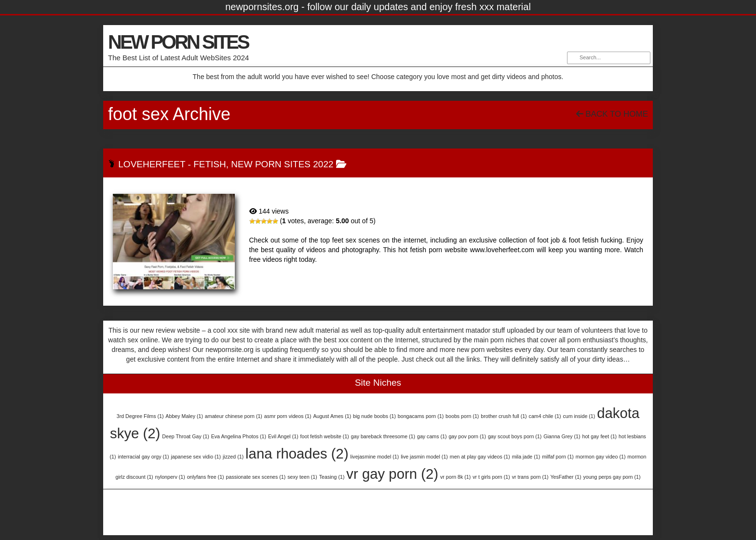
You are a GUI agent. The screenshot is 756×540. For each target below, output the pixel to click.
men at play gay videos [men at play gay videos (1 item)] (480, 457)
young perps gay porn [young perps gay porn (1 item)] (612, 477)
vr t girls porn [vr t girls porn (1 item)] (491, 477)
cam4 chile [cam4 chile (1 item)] (545, 416)
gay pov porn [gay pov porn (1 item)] (467, 436)
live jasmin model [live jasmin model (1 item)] (424, 457)
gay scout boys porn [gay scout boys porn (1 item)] (515, 436)
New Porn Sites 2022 (282, 164)
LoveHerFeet (152, 164)
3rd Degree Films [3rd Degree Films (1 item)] (140, 416)
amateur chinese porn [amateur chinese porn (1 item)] (234, 416)
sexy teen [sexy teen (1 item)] (302, 477)
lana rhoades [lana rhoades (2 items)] (297, 453)
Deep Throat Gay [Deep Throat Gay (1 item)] (186, 436)
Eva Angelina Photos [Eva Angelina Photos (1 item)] (239, 436)
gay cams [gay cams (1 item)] (432, 436)
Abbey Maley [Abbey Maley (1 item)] (184, 416)
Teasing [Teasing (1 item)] (332, 477)
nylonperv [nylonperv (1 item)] (170, 477)
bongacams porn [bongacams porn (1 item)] (421, 416)
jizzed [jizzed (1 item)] (233, 457)
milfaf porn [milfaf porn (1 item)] (558, 457)
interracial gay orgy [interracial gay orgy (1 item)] (143, 457)
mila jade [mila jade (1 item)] (526, 457)
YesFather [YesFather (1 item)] (566, 477)
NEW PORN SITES (178, 42)
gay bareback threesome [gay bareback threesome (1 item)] (383, 436)
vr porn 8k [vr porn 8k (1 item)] (455, 477)
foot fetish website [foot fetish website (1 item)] (325, 436)
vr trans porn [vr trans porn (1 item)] (530, 477)
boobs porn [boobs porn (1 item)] (462, 416)
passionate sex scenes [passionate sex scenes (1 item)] (256, 477)
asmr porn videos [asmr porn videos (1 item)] (288, 416)
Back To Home (612, 114)
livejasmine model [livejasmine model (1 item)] (375, 457)
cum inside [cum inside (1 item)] (579, 416)
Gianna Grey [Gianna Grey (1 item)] (562, 436)
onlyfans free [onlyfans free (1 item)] (206, 477)
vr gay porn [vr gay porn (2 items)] (392, 474)
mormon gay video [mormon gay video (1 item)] (601, 457)
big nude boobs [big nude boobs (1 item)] (374, 416)
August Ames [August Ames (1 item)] (332, 416)
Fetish (210, 164)
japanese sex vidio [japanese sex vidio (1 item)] (196, 457)
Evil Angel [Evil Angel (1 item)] (283, 436)
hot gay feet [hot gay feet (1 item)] (599, 436)
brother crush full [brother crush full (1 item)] (504, 416)
